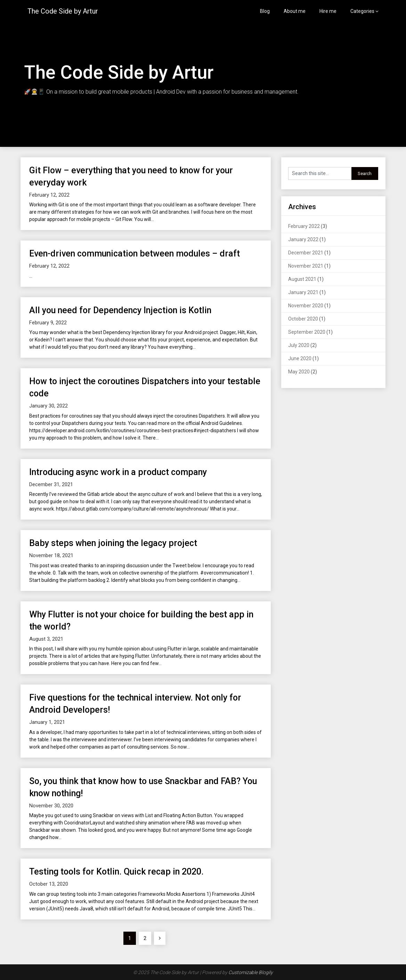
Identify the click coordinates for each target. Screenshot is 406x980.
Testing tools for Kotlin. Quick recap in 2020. (116, 872)
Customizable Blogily (251, 972)
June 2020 (300, 358)
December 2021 (306, 253)
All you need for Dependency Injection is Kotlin (120, 310)
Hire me (328, 11)
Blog (265, 11)
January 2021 (303, 292)
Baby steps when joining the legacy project (113, 543)
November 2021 (306, 266)
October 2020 (303, 319)
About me (295, 11)
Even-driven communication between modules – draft (135, 254)
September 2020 (307, 332)
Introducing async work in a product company (118, 472)
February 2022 (304, 226)
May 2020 (299, 372)
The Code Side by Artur (63, 11)
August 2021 (302, 279)
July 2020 (299, 345)
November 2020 (306, 306)
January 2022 (303, 239)
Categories (362, 11)
